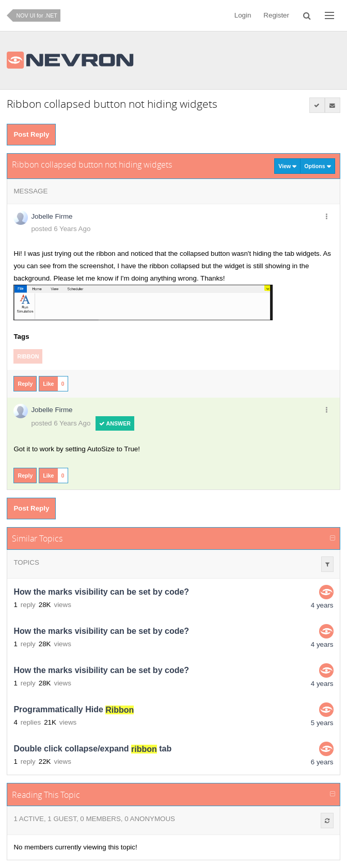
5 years (322, 723)
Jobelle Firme (52, 216)
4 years (322, 605)
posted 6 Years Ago (61, 229)
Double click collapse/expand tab (92, 749)
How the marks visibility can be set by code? (101, 592)
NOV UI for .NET (36, 15)
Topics (26, 562)
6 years (322, 762)
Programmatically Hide (74, 710)
